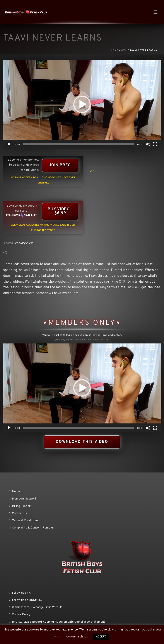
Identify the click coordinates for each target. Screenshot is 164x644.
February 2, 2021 (24, 243)
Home (115, 50)
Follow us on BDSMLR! (26, 600)
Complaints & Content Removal (32, 528)
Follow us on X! (20, 593)
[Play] (9, 144)
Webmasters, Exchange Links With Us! (36, 607)
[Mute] (148, 144)
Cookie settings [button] (77, 637)
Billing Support (20, 506)
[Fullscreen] (155, 144)
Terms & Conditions (24, 521)
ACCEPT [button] (101, 637)
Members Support (23, 499)
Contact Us (18, 513)
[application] (82, 104)
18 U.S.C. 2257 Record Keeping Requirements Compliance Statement (57, 622)
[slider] (79, 144)
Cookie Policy (20, 614)
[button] (82, 104)
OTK (124, 50)
